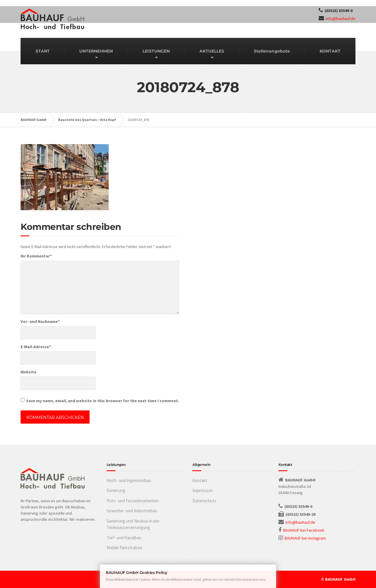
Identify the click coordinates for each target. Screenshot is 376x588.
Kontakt (200, 480)
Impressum (203, 490)
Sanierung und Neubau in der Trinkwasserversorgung (133, 524)
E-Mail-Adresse (36, 347)
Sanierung (116, 490)
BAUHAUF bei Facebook (304, 530)
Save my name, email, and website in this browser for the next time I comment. (103, 401)
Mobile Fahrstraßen (124, 548)
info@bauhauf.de (341, 18)
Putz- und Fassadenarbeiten (133, 501)
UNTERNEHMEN (96, 51)
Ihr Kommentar (36, 256)
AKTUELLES (212, 51)
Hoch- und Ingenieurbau (129, 480)
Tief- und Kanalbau (124, 538)
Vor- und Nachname (40, 321)
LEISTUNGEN (156, 51)
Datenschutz (204, 501)
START (43, 51)
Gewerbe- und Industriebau (132, 511)
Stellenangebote (272, 51)
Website (28, 372)
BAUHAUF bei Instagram (305, 538)
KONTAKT (330, 51)
